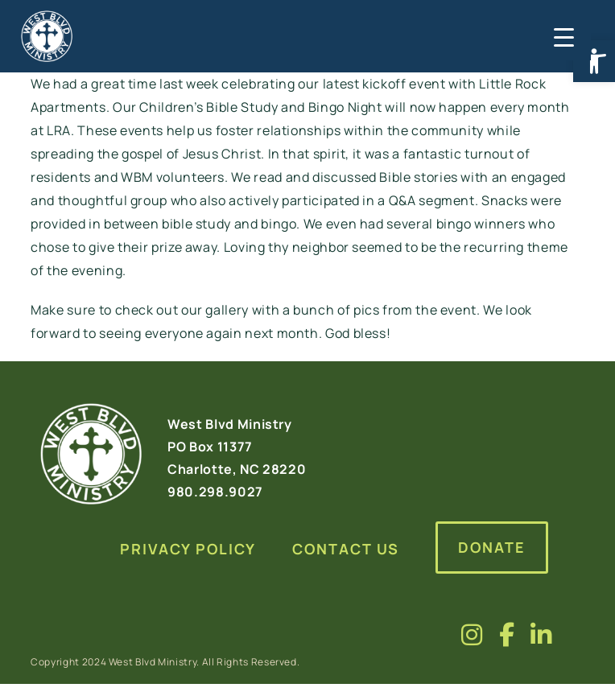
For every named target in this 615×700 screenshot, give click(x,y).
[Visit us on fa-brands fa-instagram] (472, 634)
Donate (492, 547)
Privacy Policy (188, 549)
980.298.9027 (215, 492)
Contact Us (346, 549)
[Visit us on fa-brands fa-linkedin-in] (541, 634)
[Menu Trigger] (562, 36)
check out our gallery (182, 310)
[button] (594, 61)
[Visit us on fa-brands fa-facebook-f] (507, 634)
